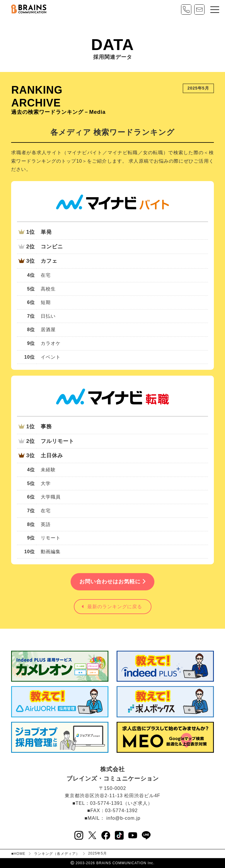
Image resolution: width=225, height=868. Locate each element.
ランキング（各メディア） (57, 854)
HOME (20, 854)
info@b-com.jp (123, 818)
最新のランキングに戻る (112, 607)
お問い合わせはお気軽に (112, 582)
